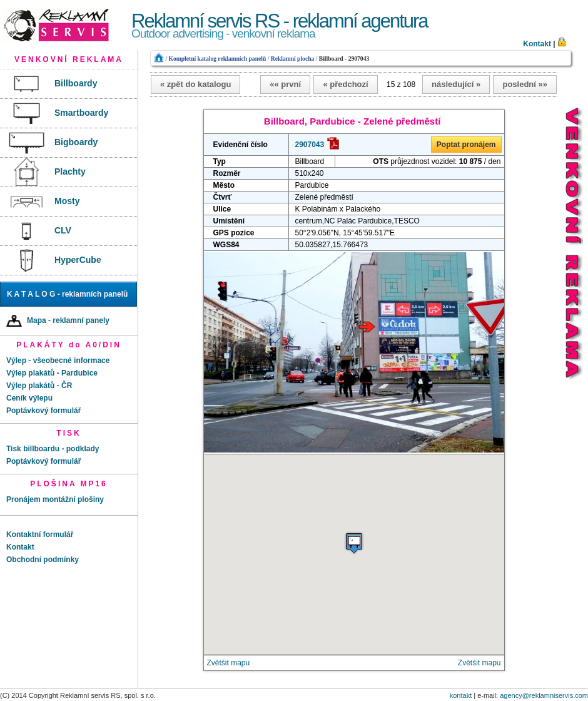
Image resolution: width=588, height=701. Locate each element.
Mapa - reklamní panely (58, 321)
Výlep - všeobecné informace (58, 361)
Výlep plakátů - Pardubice (52, 373)
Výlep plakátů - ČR (39, 386)
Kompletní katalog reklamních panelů (217, 59)
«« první (285, 84)
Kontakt (537, 44)
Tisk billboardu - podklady (53, 449)
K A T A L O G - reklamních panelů (67, 294)
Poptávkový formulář (43, 411)
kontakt (461, 695)
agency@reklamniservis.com (544, 695)
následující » (456, 84)
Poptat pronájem (466, 145)
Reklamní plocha (293, 59)
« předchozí (345, 84)
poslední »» (525, 84)
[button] (354, 543)
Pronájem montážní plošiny (55, 499)
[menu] (69, 172)
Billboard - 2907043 (344, 59)
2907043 (310, 145)
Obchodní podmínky (43, 560)
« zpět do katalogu (195, 84)
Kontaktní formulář (40, 535)
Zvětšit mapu (229, 663)
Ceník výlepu (29, 398)
